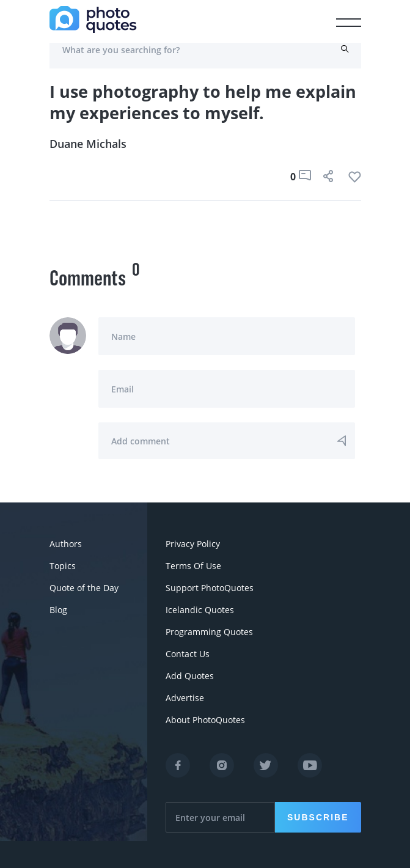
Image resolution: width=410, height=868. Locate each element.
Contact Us (188, 654)
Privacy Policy (193, 544)
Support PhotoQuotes (210, 588)
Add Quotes (190, 676)
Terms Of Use (193, 566)
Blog (58, 610)
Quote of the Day (84, 588)
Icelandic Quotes (200, 610)
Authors (66, 544)
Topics (63, 566)
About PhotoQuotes (205, 720)
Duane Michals (88, 144)
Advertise (185, 698)
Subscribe (318, 817)
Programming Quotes (209, 632)
